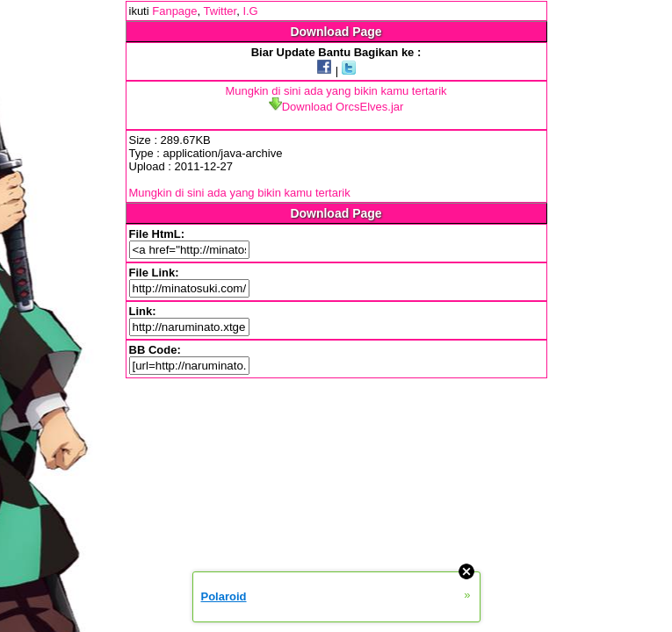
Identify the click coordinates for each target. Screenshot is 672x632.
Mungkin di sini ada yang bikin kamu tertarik (336, 91)
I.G (250, 11)
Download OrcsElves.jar (336, 107)
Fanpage (174, 11)
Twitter (220, 11)
